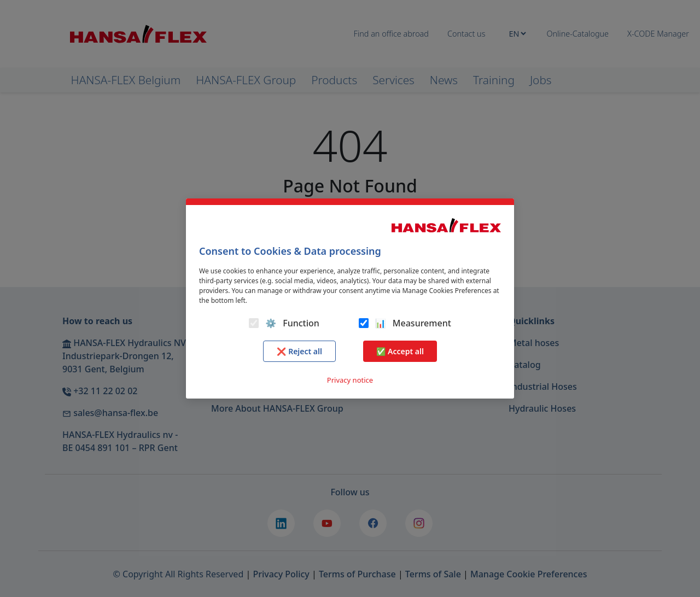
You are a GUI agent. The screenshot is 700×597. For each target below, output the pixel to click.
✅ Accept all (400, 351)
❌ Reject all (299, 351)
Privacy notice (350, 380)
